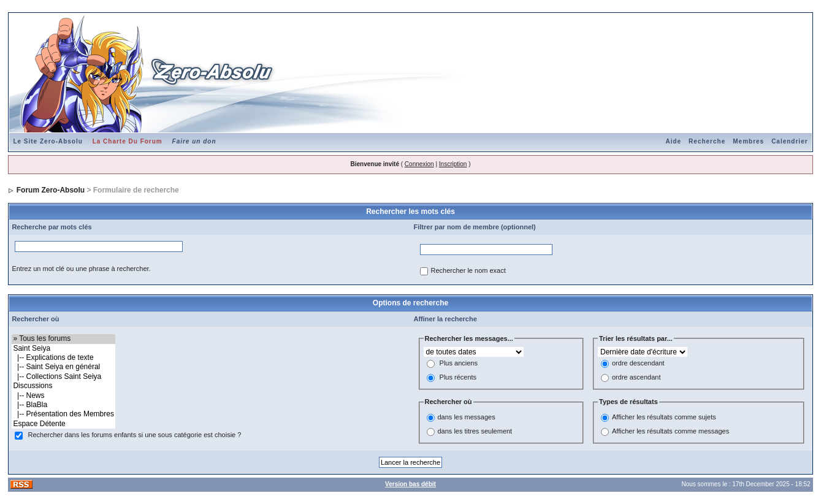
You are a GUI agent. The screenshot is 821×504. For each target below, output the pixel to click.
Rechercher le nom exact (468, 271)
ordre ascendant (636, 378)
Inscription (453, 164)
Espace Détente (63, 424)
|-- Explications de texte (63, 358)
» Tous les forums (63, 339)
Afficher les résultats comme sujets (664, 417)
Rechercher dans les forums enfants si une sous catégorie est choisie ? (134, 435)
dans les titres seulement (475, 431)
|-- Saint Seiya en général (63, 367)
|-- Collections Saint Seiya (63, 377)
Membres (748, 141)
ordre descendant (638, 364)
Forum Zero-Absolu (51, 190)
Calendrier (789, 141)
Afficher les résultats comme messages (670, 431)
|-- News (63, 396)
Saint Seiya (63, 349)
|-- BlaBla (63, 405)
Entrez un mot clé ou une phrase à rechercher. (81, 269)
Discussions (63, 386)
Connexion (419, 164)
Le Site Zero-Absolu (48, 141)
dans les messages (467, 417)
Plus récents (458, 378)
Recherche (707, 141)
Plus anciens (459, 364)
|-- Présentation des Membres (63, 414)
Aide (673, 141)
